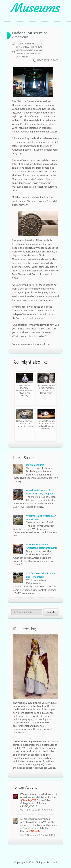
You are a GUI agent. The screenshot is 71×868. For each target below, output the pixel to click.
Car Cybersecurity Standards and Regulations (42, 575)
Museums (36, 8)
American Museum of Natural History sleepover (40, 492)
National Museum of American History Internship (42, 546)
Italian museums (35, 465)
